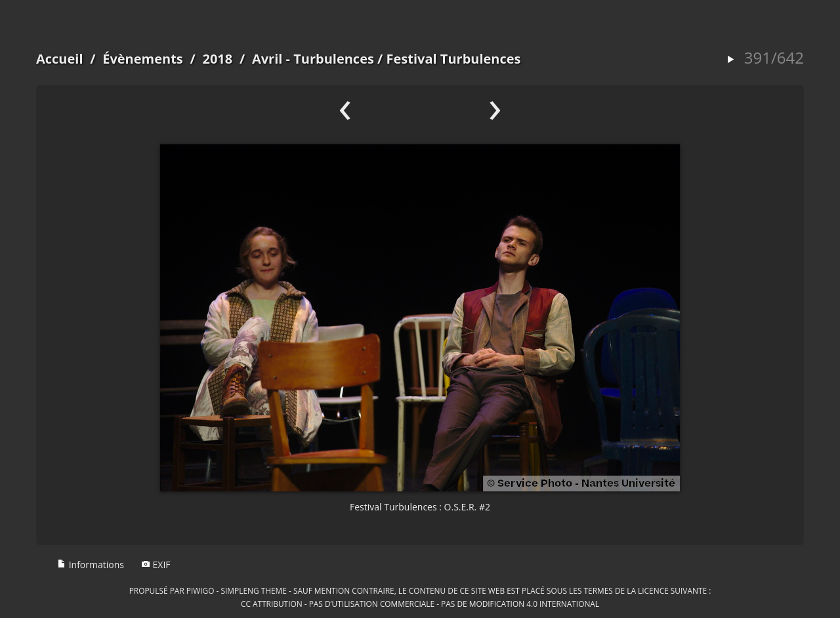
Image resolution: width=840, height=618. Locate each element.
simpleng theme (254, 590)
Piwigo (200, 590)
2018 (217, 59)
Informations (91, 565)
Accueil (60, 59)
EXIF (156, 565)
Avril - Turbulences (313, 59)
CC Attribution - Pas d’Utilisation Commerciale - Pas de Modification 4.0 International (420, 604)
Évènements (143, 59)
